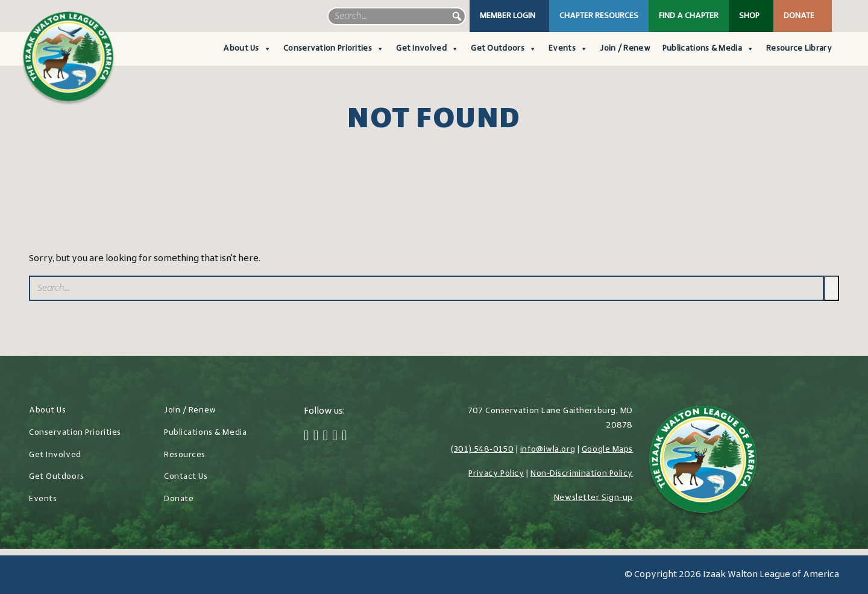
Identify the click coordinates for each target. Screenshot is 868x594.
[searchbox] (397, 16)
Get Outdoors (504, 49)
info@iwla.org (548, 450)
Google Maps (607, 450)
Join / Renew (625, 49)
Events (568, 49)
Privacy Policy (496, 474)
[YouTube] (344, 437)
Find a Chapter (689, 16)
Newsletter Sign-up (593, 498)
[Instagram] (326, 437)
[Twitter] (316, 437)
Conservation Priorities (334, 49)
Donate (799, 16)
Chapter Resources (599, 16)
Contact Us (186, 477)
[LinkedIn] (335, 437)
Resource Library (799, 49)
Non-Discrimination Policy (582, 474)
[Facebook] (307, 437)
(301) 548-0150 (482, 450)
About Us (247, 49)
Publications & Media (708, 49)
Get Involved (427, 49)
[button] (457, 16)
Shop (749, 16)
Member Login (508, 16)
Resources (185, 455)
